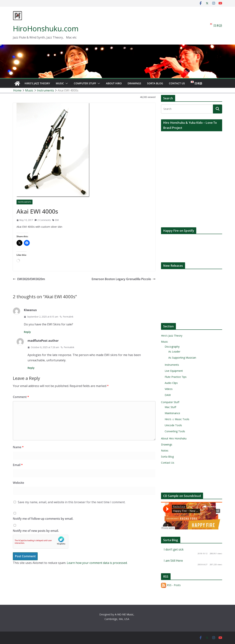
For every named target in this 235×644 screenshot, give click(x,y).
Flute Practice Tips (176, 377)
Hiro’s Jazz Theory (37, 83)
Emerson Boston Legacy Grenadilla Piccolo (124, 279)
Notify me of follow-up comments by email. (43, 519)
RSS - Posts (171, 585)
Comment (21, 397)
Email (18, 465)
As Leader (174, 352)
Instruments (25, 202)
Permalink (66, 317)
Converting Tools (175, 431)
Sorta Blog (155, 83)
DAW (168, 395)
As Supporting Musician (182, 358)
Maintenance (172, 413)
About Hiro (114, 83)
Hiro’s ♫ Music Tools (177, 419)
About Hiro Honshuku (174, 438)
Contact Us (177, 83)
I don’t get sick (174, 549)
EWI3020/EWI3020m (29, 279)
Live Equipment (174, 371)
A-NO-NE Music (124, 614)
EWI (57, 220)
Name (18, 447)
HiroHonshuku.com (46, 29)
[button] (66, 83)
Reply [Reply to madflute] (31, 368)
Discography (172, 347)
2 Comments (43, 220)
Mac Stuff (170, 407)
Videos (169, 389)
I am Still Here (173, 561)
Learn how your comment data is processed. (97, 563)
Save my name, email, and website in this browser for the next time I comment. (72, 502)
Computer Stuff (85, 83)
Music (60, 83)
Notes (165, 451)
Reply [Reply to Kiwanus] (27, 332)
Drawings (134, 83)
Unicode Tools (173, 425)
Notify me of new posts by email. (36, 531)
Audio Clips (171, 383)
